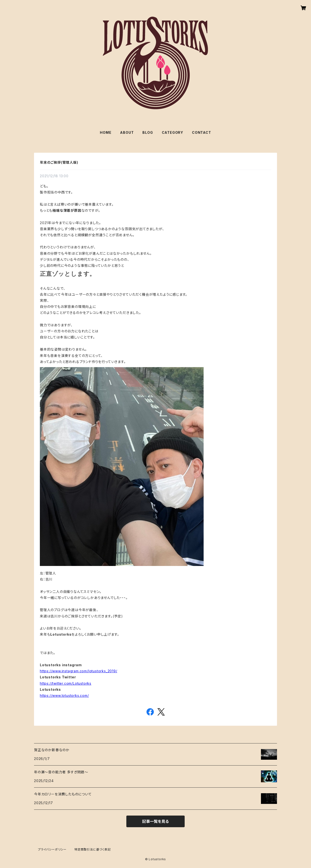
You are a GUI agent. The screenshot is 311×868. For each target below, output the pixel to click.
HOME (106, 132)
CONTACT (202, 132)
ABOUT (127, 132)
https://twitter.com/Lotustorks (66, 683)
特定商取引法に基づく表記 (93, 849)
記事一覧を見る (155, 821)
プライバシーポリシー (52, 849)
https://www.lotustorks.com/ (64, 695)
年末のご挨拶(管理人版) (59, 162)
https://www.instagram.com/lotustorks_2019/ (79, 671)
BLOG (148, 132)
